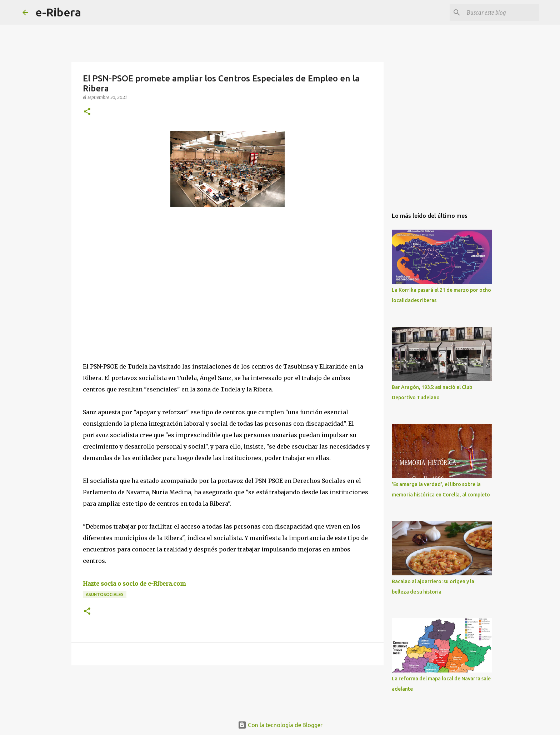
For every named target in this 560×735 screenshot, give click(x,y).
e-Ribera (58, 12)
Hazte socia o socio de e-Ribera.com (134, 584)
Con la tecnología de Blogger (280, 725)
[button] (87, 112)
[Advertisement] (136, 278)
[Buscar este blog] (501, 12)
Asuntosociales (105, 594)
